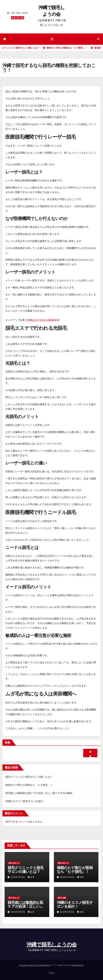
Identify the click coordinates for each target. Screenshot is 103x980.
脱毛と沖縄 (62, 898)
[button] (98, 39)
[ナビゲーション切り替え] (52, 39)
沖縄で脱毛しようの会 (52, 944)
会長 (31, 877)
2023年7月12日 (18, 877)
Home (52, 973)
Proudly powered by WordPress (35, 965)
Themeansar (77, 965)
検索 (7, 743)
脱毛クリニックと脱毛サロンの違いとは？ (29, 777)
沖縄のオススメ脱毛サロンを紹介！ (25, 801)
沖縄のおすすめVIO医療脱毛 (43, 320)
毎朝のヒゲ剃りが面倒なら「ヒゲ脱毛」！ (29, 785)
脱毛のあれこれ (14, 863)
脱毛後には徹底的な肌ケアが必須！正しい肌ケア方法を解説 (39, 793)
